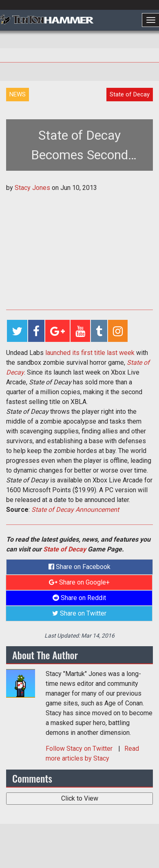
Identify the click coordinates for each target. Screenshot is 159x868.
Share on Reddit (79, 598)
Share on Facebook (79, 567)
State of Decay (65, 549)
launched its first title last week (90, 353)
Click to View (80, 798)
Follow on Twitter (80, 749)
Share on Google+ (79, 582)
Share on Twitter (79, 613)
